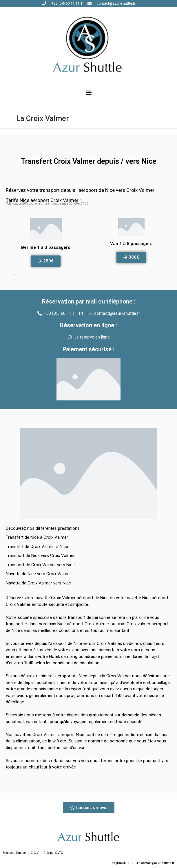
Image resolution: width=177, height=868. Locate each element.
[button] (88, 92)
